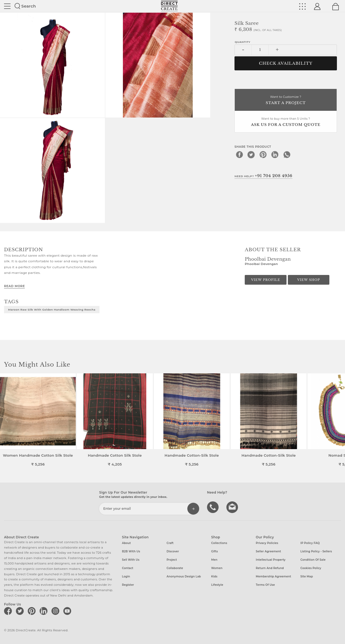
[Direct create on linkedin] (44, 611)
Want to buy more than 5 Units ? (286, 122)
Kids (214, 576)
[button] (339, 420)
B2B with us (131, 551)
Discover (173, 551)
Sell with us (131, 560)
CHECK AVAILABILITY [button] (286, 63)
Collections (219, 543)
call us (213, 507)
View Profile (266, 280)
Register (128, 585)
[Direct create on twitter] (21, 611)
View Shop (309, 280)
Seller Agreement (268, 551)
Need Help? (263, 176)
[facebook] (239, 154)
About (127, 543)
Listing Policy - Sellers (316, 551)
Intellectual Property (271, 560)
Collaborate (175, 568)
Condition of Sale (313, 560)
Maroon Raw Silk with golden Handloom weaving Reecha (52, 309)
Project (172, 560)
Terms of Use (265, 585)
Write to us (233, 507)
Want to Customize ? (286, 100)
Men (214, 560)
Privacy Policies (267, 543)
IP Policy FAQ (310, 543)
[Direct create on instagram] (56, 611)
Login (126, 576)
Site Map (307, 576)
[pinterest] (263, 154)
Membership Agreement (273, 576)
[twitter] (251, 154)
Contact (128, 568)
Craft (170, 543)
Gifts (215, 551)
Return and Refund (270, 568)
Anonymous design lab (184, 576)
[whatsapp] (287, 154)
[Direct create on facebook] (9, 611)
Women (217, 568)
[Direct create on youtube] (68, 611)
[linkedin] (275, 154)
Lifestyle (217, 585)
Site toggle (7, 6)
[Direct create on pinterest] (33, 611)
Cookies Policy (311, 568)
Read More (14, 286)
